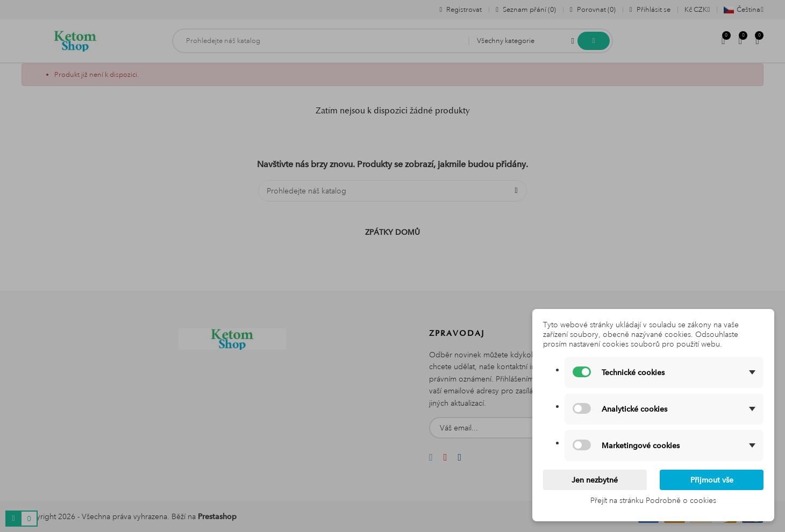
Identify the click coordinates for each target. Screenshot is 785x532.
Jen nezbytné (595, 480)
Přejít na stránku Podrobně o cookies (653, 500)
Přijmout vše (712, 480)
